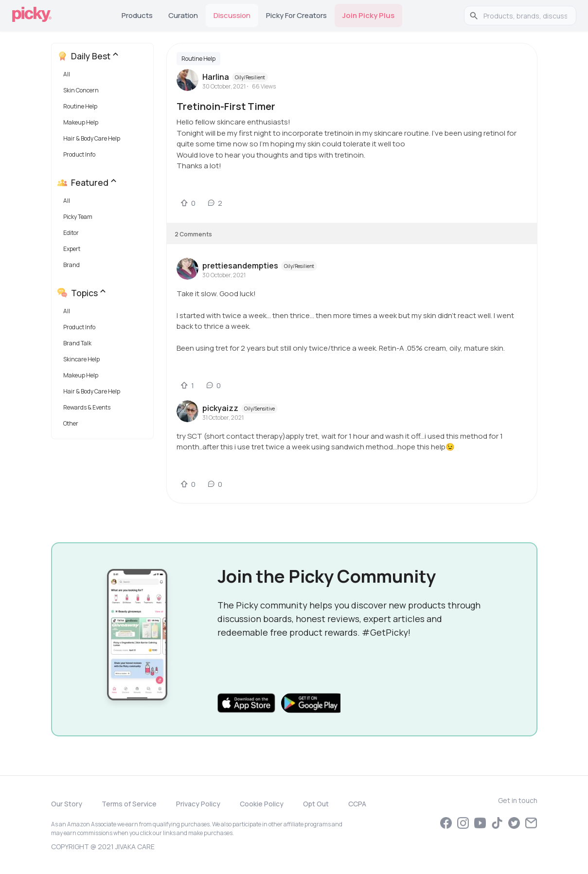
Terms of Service (129, 804)
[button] (104, 77)
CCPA (357, 804)
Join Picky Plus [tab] (368, 15)
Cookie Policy (262, 804)
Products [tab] (137, 15)
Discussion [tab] (232, 15)
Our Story (67, 804)
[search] (525, 16)
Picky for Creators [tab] (296, 15)
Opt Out (316, 804)
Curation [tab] (183, 15)
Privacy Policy (198, 804)
